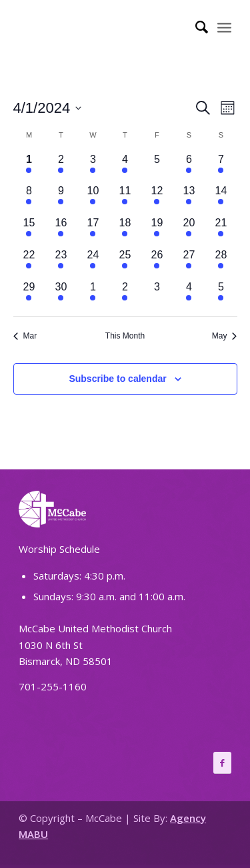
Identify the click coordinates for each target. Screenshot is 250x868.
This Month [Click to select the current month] (125, 336)
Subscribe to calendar (117, 379)
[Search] (195, 27)
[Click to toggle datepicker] (48, 108)
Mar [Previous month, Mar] (25, 336)
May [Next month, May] (225, 336)
